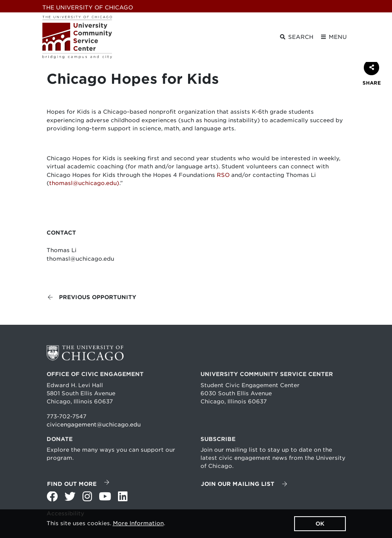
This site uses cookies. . (106, 523)
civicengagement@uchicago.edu (94, 425)
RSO (223, 175)
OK (320, 524)
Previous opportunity (92, 297)
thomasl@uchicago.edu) (84, 183)
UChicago (88, 7)
